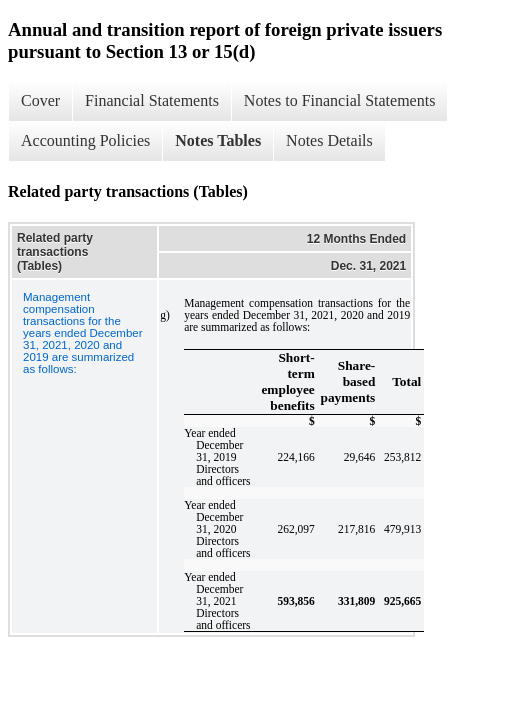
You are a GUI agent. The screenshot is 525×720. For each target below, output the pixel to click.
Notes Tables (218, 140)
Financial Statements (152, 100)
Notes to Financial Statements (340, 100)
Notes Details (329, 140)
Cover (40, 100)
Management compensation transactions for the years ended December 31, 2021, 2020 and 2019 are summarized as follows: (83, 333)
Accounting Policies (85, 140)
